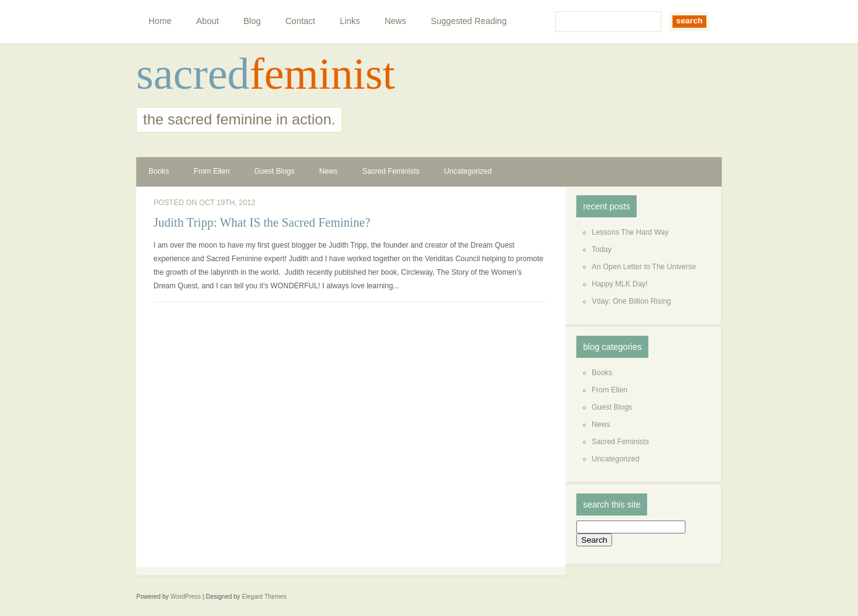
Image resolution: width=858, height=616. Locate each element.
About (207, 21)
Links (350, 21)
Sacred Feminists (391, 171)
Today (602, 249)
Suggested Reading (469, 21)
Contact (300, 21)
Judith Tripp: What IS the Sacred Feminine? (262, 222)
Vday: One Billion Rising (631, 301)
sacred (193, 74)
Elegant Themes (264, 597)
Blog (252, 21)
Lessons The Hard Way (630, 232)
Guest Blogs (274, 171)
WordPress (186, 597)
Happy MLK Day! (620, 284)
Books (159, 171)
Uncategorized (468, 171)
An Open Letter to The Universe (644, 267)
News (395, 21)
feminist (322, 74)
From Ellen (211, 171)
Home (160, 21)
